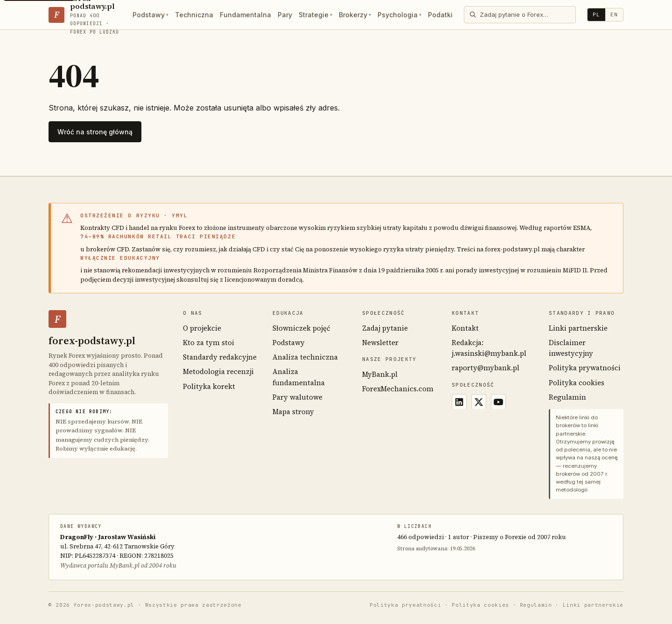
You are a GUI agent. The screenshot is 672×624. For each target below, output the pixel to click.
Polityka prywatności (585, 368)
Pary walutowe (297, 397)
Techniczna (194, 15)
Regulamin (567, 397)
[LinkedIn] (459, 402)
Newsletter (380, 343)
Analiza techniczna (305, 357)
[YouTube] (498, 402)
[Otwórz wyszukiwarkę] (520, 14)
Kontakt (465, 328)
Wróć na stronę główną (95, 132)
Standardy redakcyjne (220, 357)
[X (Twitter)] (479, 402)
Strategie (315, 15)
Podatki (440, 15)
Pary (285, 15)
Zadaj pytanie (385, 328)
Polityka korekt (209, 386)
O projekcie (202, 328)
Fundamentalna (245, 15)
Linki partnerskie (578, 328)
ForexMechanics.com (398, 389)
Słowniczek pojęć (301, 328)
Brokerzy (355, 15)
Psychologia (399, 15)
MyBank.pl (380, 374)
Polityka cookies (577, 383)
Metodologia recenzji (218, 371)
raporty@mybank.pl (486, 368)
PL (596, 14)
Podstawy (150, 15)
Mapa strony (293, 412)
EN (614, 14)
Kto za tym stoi (209, 343)
